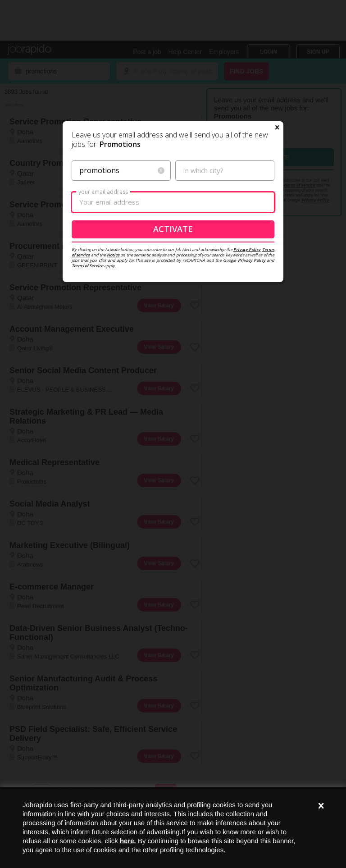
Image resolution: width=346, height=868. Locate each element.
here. (128, 841)
